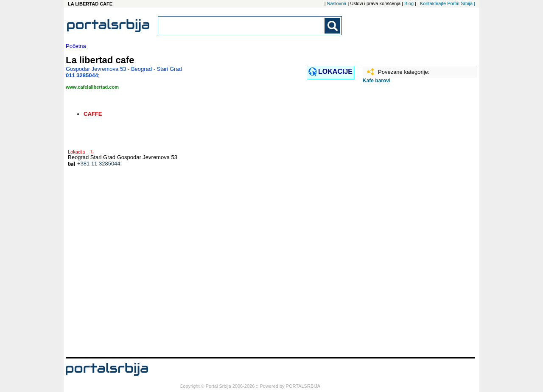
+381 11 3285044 (99, 164)
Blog (409, 3)
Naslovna (337, 3)
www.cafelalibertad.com (92, 87)
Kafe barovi (376, 81)
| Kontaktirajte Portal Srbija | (446, 3)
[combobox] (242, 26)
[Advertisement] (405, 224)
